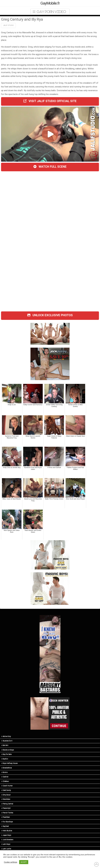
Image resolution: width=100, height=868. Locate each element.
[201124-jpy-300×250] (50, 364)
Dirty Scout (6, 795)
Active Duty (6, 736)
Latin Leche (6, 849)
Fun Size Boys (7, 822)
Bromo (4, 772)
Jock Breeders (7, 840)
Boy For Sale (7, 754)
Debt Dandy (6, 790)
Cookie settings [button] (11, 862)
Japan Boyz (6, 835)
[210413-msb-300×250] (50, 588)
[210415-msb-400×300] (50, 555)
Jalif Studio (8, 25)
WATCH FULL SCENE (50, 167)
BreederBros (7, 768)
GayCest (5, 826)
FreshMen (6, 817)
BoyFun (5, 759)
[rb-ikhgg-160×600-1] (50, 654)
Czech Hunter (7, 786)
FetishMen (6, 799)
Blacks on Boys (8, 750)
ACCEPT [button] (24, 862)
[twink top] (50, 334)
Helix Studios (7, 831)
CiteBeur (5, 781)
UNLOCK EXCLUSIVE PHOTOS (50, 315)
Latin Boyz (6, 844)
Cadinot (5, 777)
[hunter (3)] (50, 713)
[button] (50, 12)
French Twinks (7, 813)
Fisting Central (7, 804)
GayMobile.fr (50, 3)
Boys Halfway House (10, 763)
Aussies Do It (7, 741)
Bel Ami (5, 745)
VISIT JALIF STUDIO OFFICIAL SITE (50, 101)
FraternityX (6, 808)
